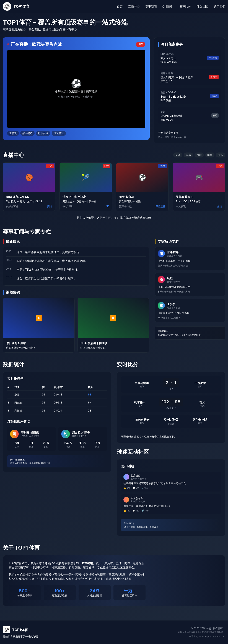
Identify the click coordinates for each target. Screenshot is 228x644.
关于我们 (219, 6)
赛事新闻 (151, 6)
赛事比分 (185, 6)
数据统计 (168, 6)
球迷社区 (202, 6)
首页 (120, 6)
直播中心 (134, 6)
